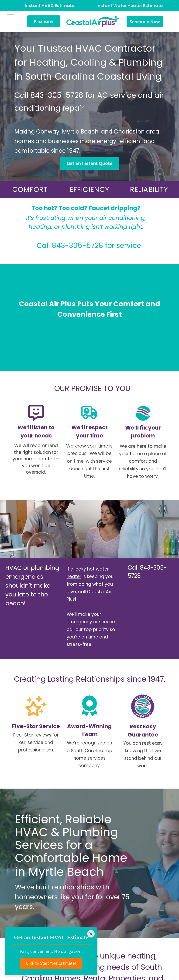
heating (40, 227)
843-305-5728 (57, 95)
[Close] (91, 934)
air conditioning (122, 218)
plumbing (76, 227)
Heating (48, 62)
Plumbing (141, 62)
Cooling (88, 62)
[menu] (10, 16)
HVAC (31, 832)
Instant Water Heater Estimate (130, 5)
